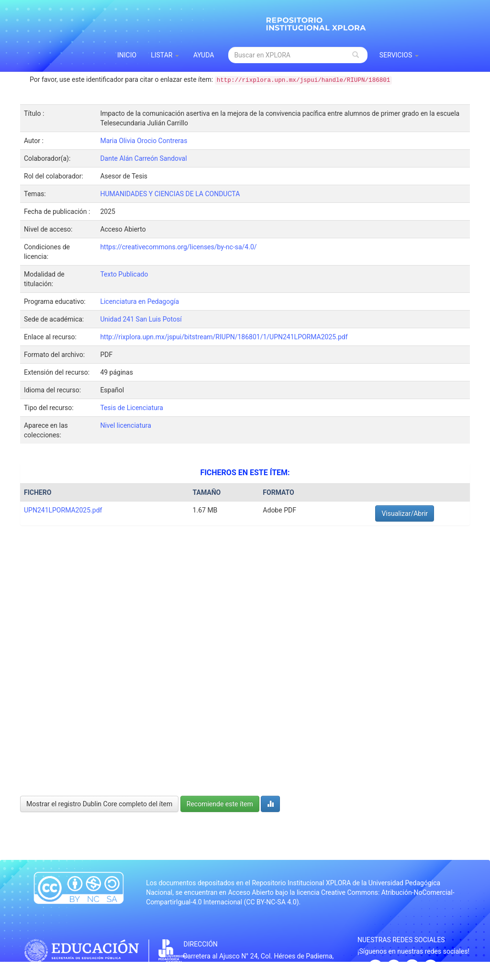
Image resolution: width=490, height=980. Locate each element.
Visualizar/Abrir (405, 513)
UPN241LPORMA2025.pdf (63, 510)
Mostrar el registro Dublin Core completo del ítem (99, 804)
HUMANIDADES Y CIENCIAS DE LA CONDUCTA (170, 194)
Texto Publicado (124, 274)
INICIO (127, 55)
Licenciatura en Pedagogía (139, 301)
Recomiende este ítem (220, 804)
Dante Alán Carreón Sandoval (143, 158)
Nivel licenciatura (125, 425)
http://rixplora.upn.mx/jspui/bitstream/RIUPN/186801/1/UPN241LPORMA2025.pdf (224, 337)
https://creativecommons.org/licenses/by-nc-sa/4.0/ (178, 247)
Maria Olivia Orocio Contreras (144, 141)
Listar (165, 55)
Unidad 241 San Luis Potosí (141, 319)
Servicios (399, 55)
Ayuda (204, 55)
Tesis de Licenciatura (131, 408)
